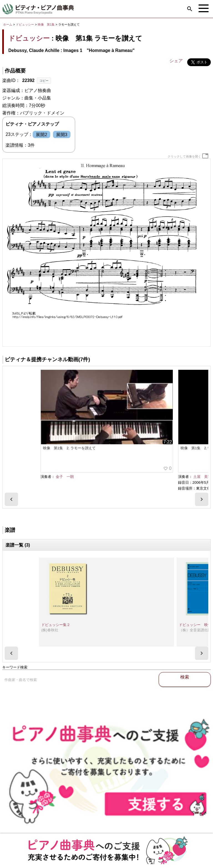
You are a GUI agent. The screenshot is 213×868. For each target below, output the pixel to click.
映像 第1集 (47, 24)
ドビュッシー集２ (56, 625)
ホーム (8, 24)
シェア (176, 61)
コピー (44, 81)
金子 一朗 (65, 477)
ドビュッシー (25, 24)
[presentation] (11, 499)
